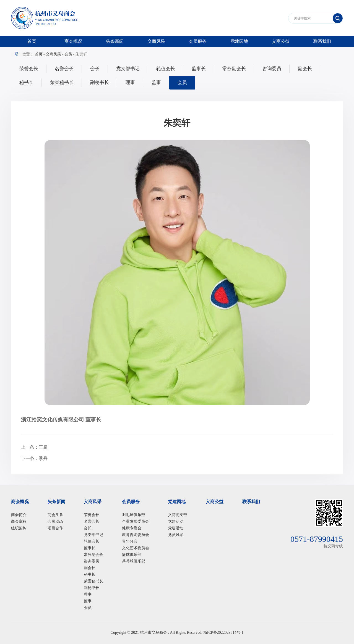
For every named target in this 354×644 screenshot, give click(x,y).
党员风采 (176, 535)
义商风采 (156, 41)
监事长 (199, 69)
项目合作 (55, 528)
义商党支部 (178, 515)
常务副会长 (234, 69)
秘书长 (26, 82)
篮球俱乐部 (132, 555)
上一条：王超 (34, 447)
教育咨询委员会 (136, 535)
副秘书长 (100, 82)
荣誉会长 (29, 69)
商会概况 (73, 41)
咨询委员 (272, 69)
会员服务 (198, 41)
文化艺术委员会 (136, 548)
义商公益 (281, 41)
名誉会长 (64, 69)
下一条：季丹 (34, 458)
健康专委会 (132, 528)
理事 (130, 82)
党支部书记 (128, 69)
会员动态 (55, 521)
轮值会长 (166, 69)
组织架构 (19, 528)
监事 (156, 82)
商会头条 (55, 515)
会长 (95, 69)
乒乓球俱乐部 (134, 561)
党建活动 (176, 521)
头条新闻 (115, 41)
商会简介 (19, 515)
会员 (68, 54)
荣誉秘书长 (62, 82)
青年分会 (130, 541)
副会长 (305, 69)
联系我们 (322, 41)
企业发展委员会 (136, 521)
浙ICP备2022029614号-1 (223, 633)
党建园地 (239, 41)
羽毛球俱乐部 (134, 515)
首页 (32, 41)
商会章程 (19, 521)
